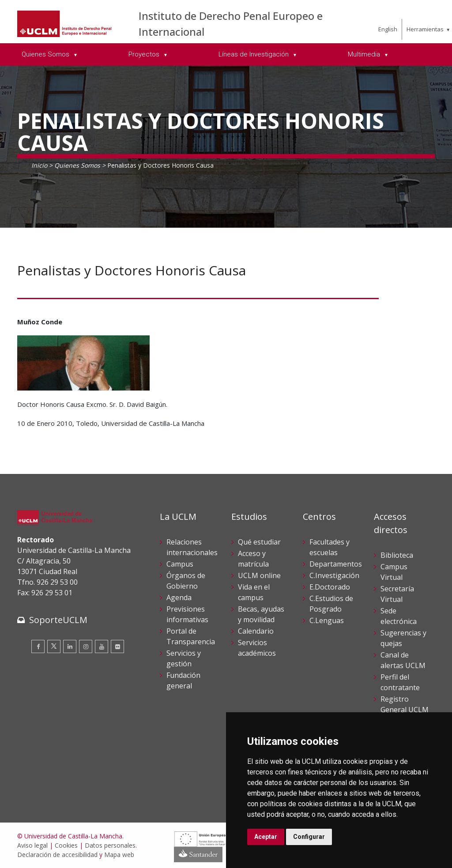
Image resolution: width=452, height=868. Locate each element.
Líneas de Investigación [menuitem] (254, 54)
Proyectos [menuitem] (145, 54)
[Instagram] (86, 646)
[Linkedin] (70, 646)
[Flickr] (117, 646)
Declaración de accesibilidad (57, 855)
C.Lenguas (327, 620)
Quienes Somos (77, 165)
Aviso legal (32, 845)
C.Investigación (334, 575)
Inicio (39, 165)
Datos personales (110, 845)
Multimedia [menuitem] (365, 54)
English (388, 29)
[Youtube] (102, 646)
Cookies (66, 845)
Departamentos (336, 564)
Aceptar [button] (266, 837)
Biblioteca (397, 555)
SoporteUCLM (58, 620)
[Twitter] (54, 646)
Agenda (179, 597)
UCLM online (259, 575)
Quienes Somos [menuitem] (46, 54)
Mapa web (119, 855)
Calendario (256, 631)
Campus (180, 564)
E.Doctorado (330, 587)
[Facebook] (38, 646)
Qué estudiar (259, 542)
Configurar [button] (309, 837)
